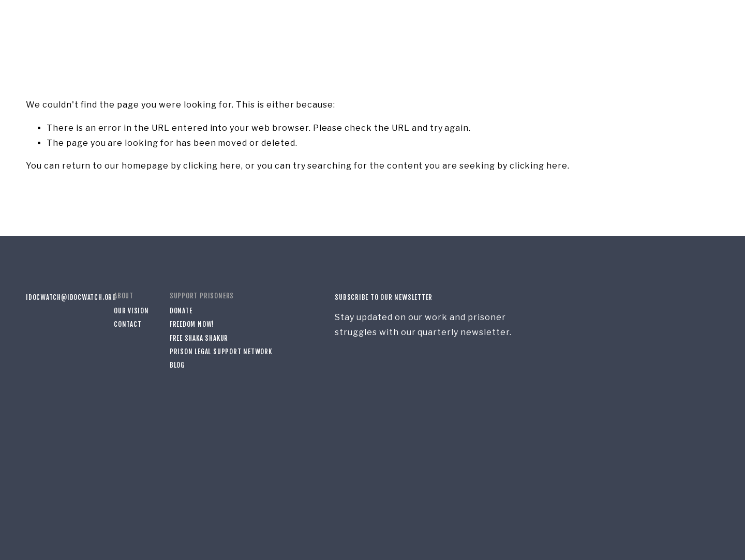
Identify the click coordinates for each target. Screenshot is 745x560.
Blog (177, 365)
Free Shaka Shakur (199, 338)
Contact (128, 324)
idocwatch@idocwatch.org (59, 297)
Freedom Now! (192, 324)
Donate (181, 311)
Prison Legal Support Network (221, 352)
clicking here (212, 166)
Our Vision (131, 311)
